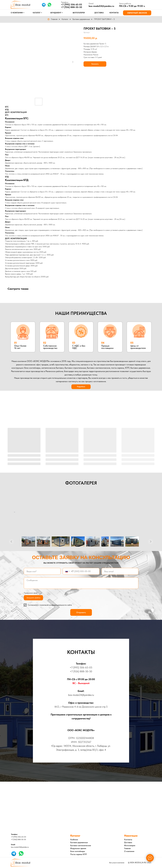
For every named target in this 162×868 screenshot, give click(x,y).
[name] (42, 571)
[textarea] (81, 583)
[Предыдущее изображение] (11, 542)
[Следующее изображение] (151, 542)
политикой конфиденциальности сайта (56, 605)
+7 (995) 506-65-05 (81, 667)
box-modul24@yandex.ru (101, 6)
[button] (137, 13)
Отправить (81, 612)
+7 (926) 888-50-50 (72, 7)
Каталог (65, 19)
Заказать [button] (95, 64)
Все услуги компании (117, 863)
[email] (120, 571)
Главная (52, 19)
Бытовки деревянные (81, 19)
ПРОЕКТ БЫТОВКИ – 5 (104, 19)
